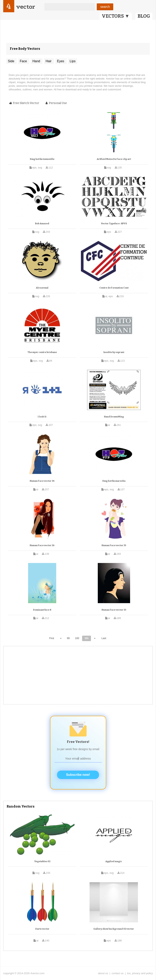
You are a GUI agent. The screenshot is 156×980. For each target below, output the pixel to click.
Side (11, 61)
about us (103, 973)
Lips (73, 61)
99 (68, 638)
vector (25, 7)
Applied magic (114, 861)
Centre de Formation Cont (114, 288)
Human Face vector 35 (114, 545)
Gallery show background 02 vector (114, 929)
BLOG (144, 16)
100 (77, 638)
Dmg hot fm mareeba (114, 481)
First (52, 638)
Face (24, 61)
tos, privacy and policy (140, 973)
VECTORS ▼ (116, 16)
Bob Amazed (42, 224)
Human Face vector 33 (114, 610)
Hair (49, 61)
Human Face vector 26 (42, 545)
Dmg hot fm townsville (42, 159)
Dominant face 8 (42, 610)
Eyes (61, 61)
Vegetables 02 (42, 861)
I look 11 (42, 417)
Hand (37, 61)
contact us (118, 973)
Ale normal (42, 288)
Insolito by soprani (114, 352)
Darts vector (42, 929)
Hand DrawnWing (114, 417)
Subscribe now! (78, 775)
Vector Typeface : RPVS (114, 224)
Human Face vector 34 (42, 481)
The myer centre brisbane (42, 352)
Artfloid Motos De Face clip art (114, 159)
